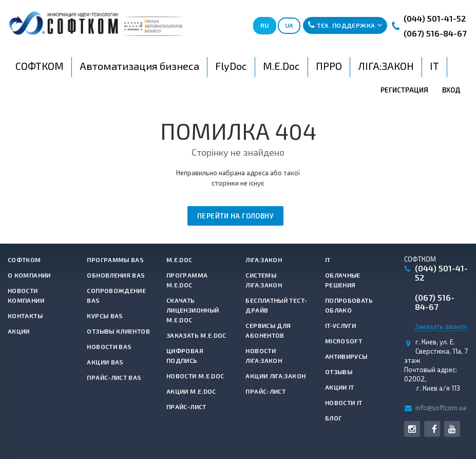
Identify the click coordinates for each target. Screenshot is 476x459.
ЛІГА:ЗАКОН (264, 260)
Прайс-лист (186, 407)
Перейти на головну (235, 216)
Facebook (434, 429)
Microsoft (344, 341)
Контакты (25, 316)
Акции (19, 331)
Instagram (412, 429)
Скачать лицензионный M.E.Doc (193, 310)
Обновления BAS (116, 275)
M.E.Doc (179, 260)
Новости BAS (109, 346)
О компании (29, 275)
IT (328, 260)
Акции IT (340, 387)
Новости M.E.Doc (195, 376)
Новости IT (344, 402)
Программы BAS (115, 260)
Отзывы (339, 372)
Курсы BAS (105, 316)
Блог (333, 418)
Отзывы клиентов (118, 331)
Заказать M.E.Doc (196, 335)
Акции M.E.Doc (191, 391)
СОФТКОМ (24, 260)
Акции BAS (105, 362)
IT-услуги (340, 325)
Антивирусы (346, 356)
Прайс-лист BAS (114, 377)
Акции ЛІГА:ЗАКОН (275, 376)
